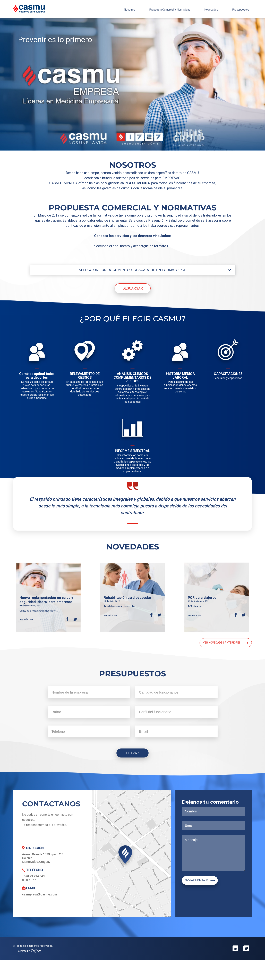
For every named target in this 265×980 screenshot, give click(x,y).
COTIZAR (132, 772)
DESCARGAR (133, 288)
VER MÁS (26, 632)
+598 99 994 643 (33, 897)
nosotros (113, 9)
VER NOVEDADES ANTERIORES (219, 664)
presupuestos (239, 9)
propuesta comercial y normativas (159, 9)
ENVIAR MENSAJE (204, 902)
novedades (206, 9)
